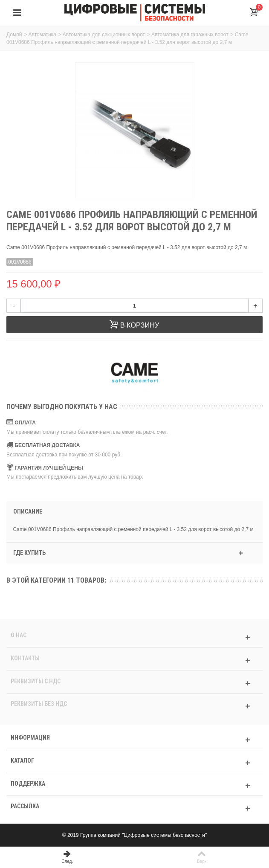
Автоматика (42, 35)
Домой (14, 35)
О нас (19, 635)
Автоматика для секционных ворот (104, 35)
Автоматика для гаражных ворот (190, 35)
